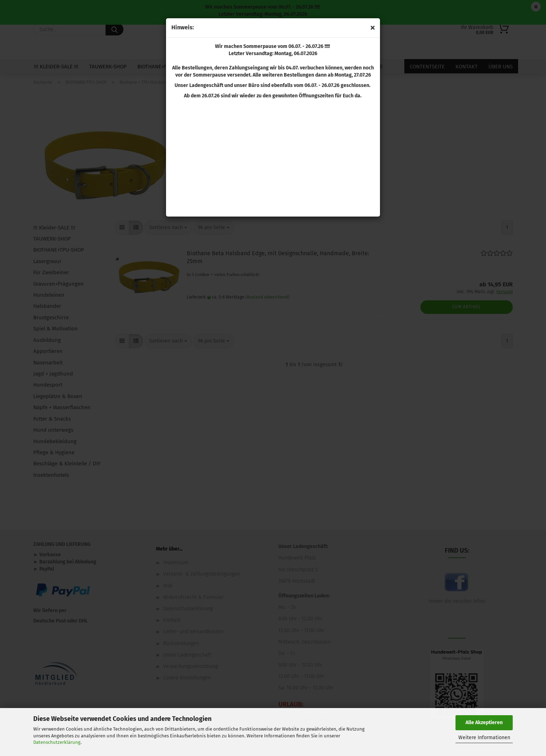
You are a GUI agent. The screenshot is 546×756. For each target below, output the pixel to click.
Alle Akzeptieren (484, 723)
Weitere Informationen (484, 738)
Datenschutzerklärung (57, 742)
